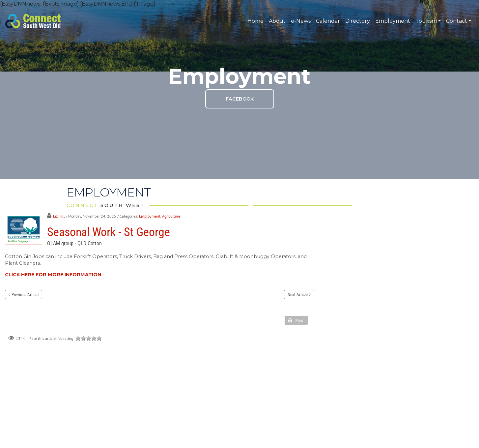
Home (255, 21)
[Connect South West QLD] (33, 20)
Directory (358, 21)
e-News (301, 21)
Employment (393, 21)
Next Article (298, 295)
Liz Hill (59, 216)
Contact (459, 21)
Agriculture (171, 216)
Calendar (328, 21)
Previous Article (25, 295)
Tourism (428, 21)
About (277, 21)
